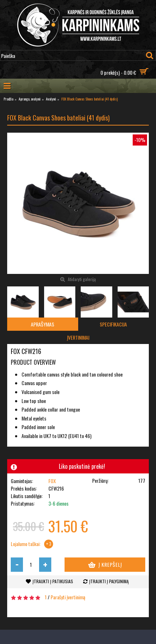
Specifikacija (113, 324)
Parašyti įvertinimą (68, 597)
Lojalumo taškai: (26, 544)
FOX (52, 481)
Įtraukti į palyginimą (109, 581)
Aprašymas (42, 324)
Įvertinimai (78, 337)
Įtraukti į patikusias (53, 581)
